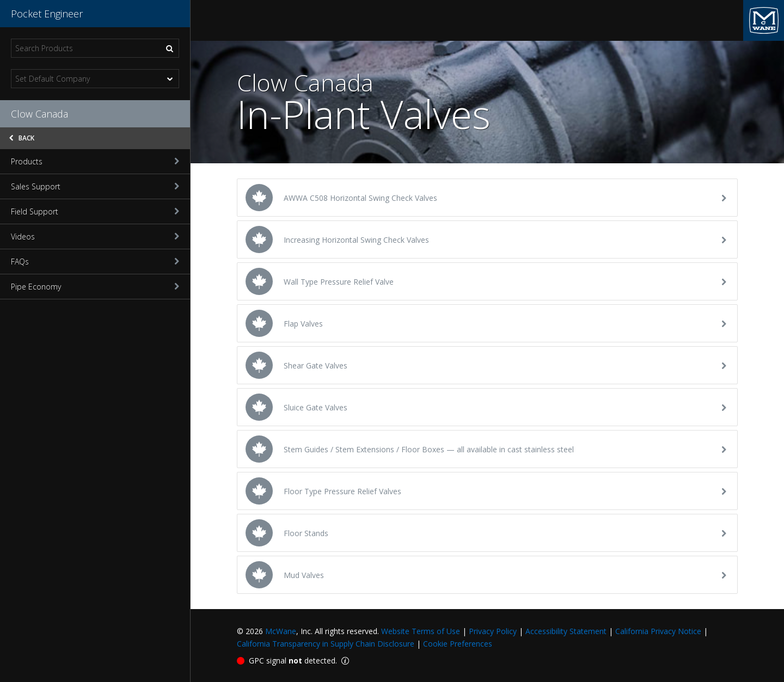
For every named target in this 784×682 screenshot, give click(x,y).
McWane (281, 631)
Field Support (95, 211)
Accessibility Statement (566, 631)
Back (22, 138)
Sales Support (95, 186)
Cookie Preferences (458, 644)
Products (95, 161)
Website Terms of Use (421, 631)
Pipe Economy (95, 287)
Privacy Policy (493, 631)
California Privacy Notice (658, 631)
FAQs (95, 262)
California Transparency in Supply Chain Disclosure (326, 644)
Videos (95, 236)
